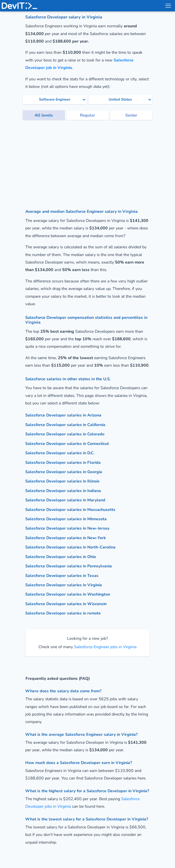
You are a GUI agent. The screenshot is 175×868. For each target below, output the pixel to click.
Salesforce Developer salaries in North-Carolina (70, 547)
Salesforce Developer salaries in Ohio (61, 557)
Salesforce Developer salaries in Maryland (65, 500)
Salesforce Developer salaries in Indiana (63, 491)
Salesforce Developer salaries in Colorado (65, 434)
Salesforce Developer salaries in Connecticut (67, 444)
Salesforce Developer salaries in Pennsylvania (69, 566)
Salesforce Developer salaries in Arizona (63, 415)
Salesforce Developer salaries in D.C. (60, 453)
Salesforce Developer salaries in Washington (68, 594)
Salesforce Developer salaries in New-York (66, 538)
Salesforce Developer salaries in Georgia (64, 472)
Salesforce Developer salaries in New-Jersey (67, 528)
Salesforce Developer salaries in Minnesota (66, 519)
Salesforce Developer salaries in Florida (63, 462)
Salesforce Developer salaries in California (65, 425)
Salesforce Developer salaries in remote (63, 613)
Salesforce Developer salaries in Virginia (64, 585)
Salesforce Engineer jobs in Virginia (105, 647)
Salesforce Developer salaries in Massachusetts (70, 510)
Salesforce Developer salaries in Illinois (62, 481)
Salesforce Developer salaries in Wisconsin (66, 604)
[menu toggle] (168, 6)
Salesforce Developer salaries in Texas (62, 576)
